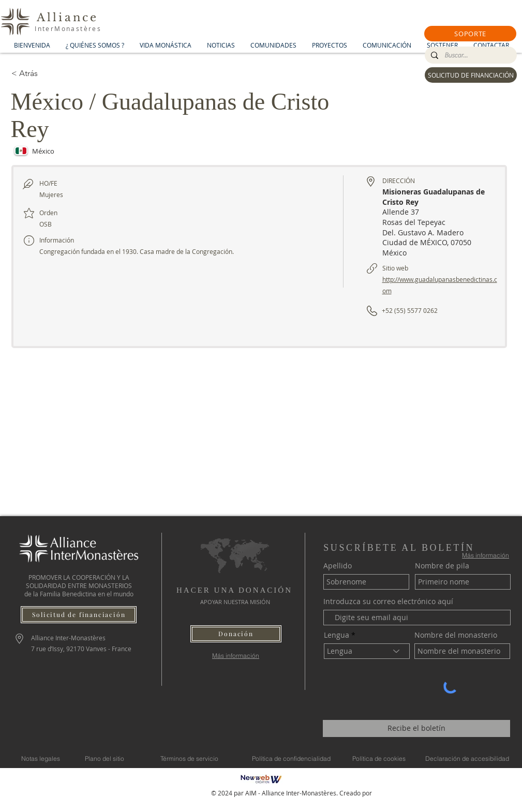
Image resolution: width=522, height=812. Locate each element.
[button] (470, 34)
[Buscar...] (470, 55)
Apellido (338, 566)
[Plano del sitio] (105, 759)
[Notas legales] (41, 759)
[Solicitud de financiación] (79, 615)
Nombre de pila (442, 566)
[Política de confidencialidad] (291, 759)
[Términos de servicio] (189, 759)
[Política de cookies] (379, 759)
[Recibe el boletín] (416, 728)
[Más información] (236, 656)
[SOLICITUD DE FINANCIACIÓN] (471, 75)
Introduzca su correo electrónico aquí (388, 602)
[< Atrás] (48, 73)
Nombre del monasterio (456, 635)
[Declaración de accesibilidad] (467, 759)
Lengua (337, 635)
